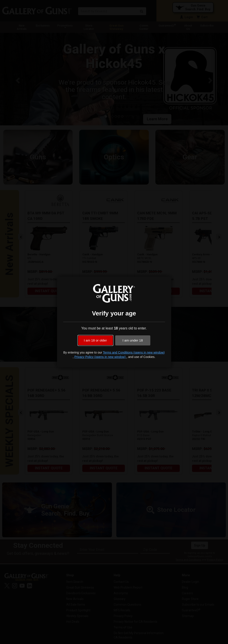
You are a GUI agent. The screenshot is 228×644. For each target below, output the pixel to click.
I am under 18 (133, 340)
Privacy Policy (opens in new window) (100, 357)
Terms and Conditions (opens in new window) (134, 352)
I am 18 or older (95, 340)
